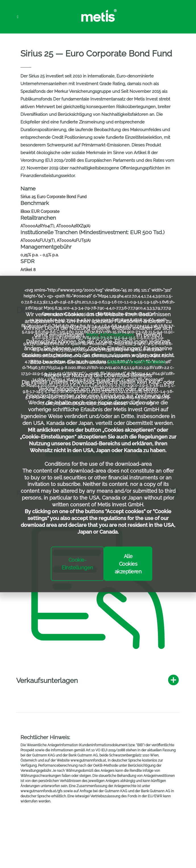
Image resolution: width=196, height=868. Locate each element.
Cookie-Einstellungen (77, 564)
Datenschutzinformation (136, 362)
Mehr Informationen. (110, 335)
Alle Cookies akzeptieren (128, 564)
